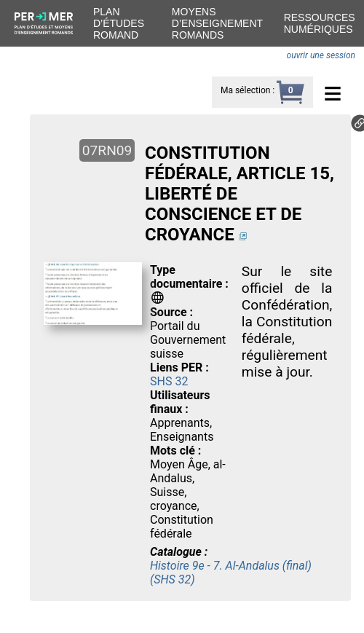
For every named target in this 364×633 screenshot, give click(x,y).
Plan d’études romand (119, 23)
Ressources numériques (320, 23)
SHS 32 (169, 381)
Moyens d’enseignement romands (217, 23)
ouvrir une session (321, 55)
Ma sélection (245, 90)
